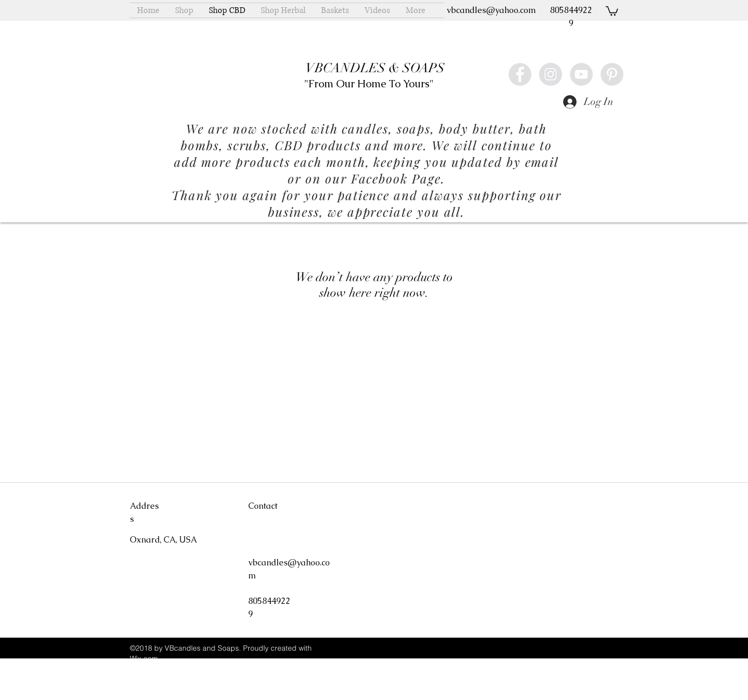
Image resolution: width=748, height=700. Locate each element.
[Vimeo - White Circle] (673, 74)
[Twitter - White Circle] (704, 74)
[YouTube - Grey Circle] (581, 74)
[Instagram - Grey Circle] (551, 74)
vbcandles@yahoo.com (491, 10)
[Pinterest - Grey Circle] (612, 74)
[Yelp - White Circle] (643, 74)
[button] (612, 10)
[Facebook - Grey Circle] (520, 74)
